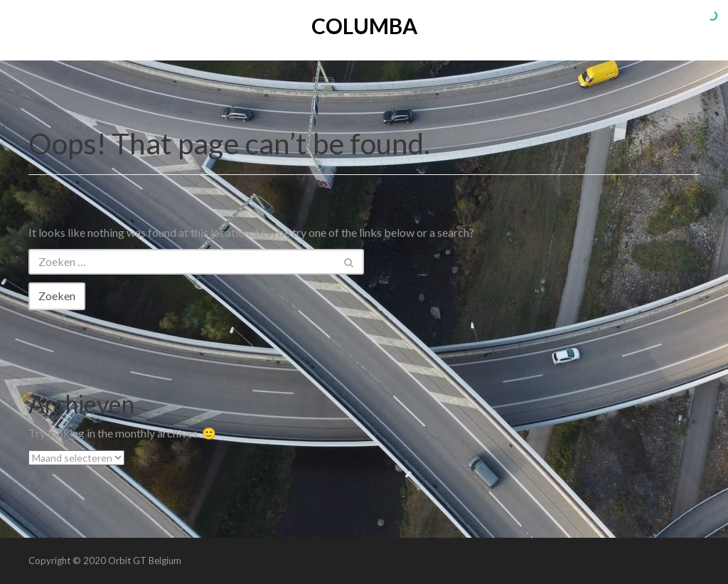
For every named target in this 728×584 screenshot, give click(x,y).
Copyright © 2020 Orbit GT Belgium (105, 561)
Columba (364, 26)
